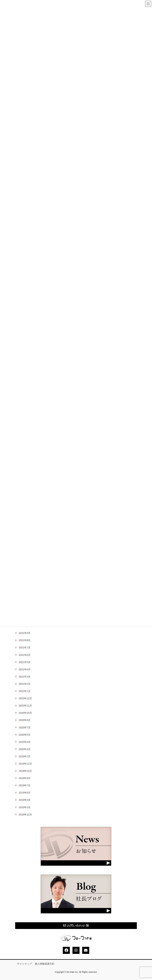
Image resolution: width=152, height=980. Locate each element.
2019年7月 (25, 785)
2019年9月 (25, 778)
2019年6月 (25, 793)
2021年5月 (25, 662)
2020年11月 (25, 706)
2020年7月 (25, 727)
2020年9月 (25, 720)
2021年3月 (25, 677)
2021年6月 (25, 655)
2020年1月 (25, 756)
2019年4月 (25, 800)
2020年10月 (25, 713)
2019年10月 (25, 771)
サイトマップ (24, 964)
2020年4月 (25, 742)
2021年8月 (25, 640)
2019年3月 (25, 807)
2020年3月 (25, 749)
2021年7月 (25, 648)
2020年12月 (25, 698)
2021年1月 (25, 691)
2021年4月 (25, 669)
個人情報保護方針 (45, 964)
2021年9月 (25, 633)
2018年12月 (25, 815)
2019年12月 (25, 764)
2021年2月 (25, 684)
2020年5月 (25, 735)
